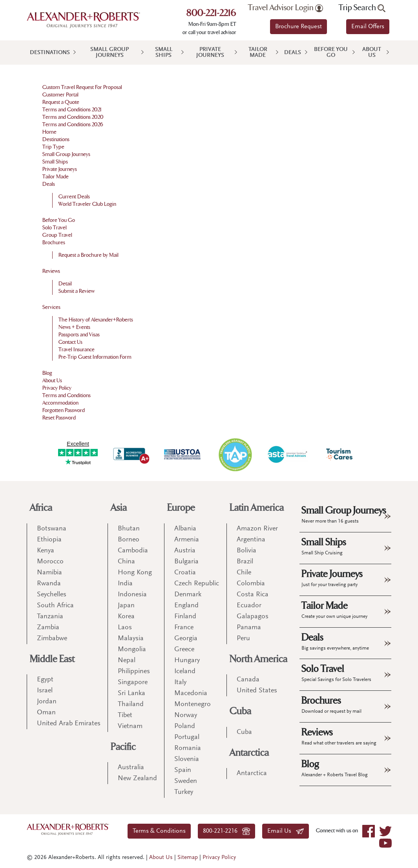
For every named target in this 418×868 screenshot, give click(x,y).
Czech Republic (197, 584)
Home (49, 132)
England (186, 606)
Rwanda (49, 584)
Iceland (185, 672)
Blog (47, 373)
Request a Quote (61, 102)
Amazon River (257, 529)
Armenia (187, 540)
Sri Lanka (131, 694)
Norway (186, 715)
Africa (41, 508)
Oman (46, 713)
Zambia (48, 628)
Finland (185, 617)
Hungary (187, 661)
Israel (45, 691)
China (126, 562)
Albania (185, 529)
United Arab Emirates (69, 724)
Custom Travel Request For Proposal (82, 87)
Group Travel (57, 235)
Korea (126, 617)
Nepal (127, 661)
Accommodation (60, 403)
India (125, 584)
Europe (181, 508)
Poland (185, 726)
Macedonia (191, 694)
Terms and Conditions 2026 (73, 124)
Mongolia (132, 650)
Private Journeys (210, 53)
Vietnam (130, 726)
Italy (180, 683)
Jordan (47, 702)
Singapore (133, 683)
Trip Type (53, 147)
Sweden (186, 781)
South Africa (55, 606)
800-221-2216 (211, 14)
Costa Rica (253, 595)
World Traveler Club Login (87, 204)
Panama (249, 628)
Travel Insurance (77, 350)
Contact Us (70, 342)
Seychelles (52, 595)
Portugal (187, 737)
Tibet (125, 715)
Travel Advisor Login (286, 8)
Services (51, 307)
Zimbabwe (52, 639)
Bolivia (246, 551)
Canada (248, 680)
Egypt (45, 680)
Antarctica (249, 753)
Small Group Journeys (110, 53)
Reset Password (59, 418)
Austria (185, 551)
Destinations (50, 53)
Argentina (251, 540)
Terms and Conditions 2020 (73, 117)
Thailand (131, 705)
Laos (125, 628)
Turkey (184, 792)
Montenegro (193, 705)
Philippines (134, 672)
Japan (126, 606)
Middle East (52, 659)
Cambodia (133, 551)
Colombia (251, 584)
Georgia (186, 639)
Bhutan (129, 529)
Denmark (188, 595)
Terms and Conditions (67, 395)
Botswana (52, 529)
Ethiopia (49, 540)
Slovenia (187, 759)
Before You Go (331, 53)
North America (258, 659)
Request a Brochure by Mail (89, 255)
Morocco (50, 562)
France (184, 628)
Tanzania (50, 617)
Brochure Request (298, 27)
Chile (244, 573)
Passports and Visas (79, 335)
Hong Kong (135, 573)
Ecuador (249, 606)
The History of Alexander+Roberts (96, 320)
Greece (184, 650)
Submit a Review (77, 291)
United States (257, 691)
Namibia (49, 573)
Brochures (54, 242)
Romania (188, 748)
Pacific (123, 747)
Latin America (257, 508)
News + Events (74, 327)
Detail (65, 284)
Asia (119, 508)
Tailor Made (258, 53)
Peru (243, 639)
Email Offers (368, 27)
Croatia (185, 573)
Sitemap (188, 858)
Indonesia (132, 595)
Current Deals (74, 197)
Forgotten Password (64, 410)
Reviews (51, 271)
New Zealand (137, 779)
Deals (293, 53)
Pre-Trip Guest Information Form (95, 357)
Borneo (129, 540)
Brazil (245, 562)
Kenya (46, 551)
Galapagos (253, 617)
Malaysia (131, 639)
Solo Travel (55, 228)
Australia (131, 768)
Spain (183, 770)
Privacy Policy (57, 388)
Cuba (240, 711)
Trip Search (362, 8)
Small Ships (164, 53)
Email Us (286, 831)
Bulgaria (186, 562)
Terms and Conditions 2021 (72, 110)
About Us (372, 53)
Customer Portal (60, 95)
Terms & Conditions (159, 831)
